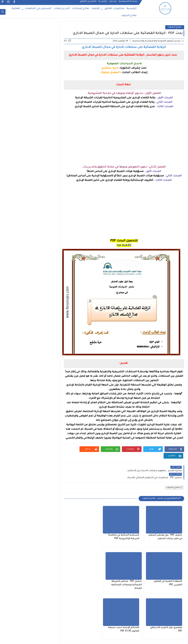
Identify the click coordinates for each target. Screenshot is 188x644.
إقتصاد (95, 9)
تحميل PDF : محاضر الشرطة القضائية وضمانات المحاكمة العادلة (167, 570)
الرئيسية (131, 9)
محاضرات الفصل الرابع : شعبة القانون (31, 272)
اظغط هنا (125, 245)
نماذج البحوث (129, 16)
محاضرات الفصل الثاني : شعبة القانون (31, 253)
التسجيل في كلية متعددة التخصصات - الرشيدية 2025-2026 (22, 57)
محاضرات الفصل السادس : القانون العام (30, 284)
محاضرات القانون (114, 9)
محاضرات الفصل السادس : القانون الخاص (29, 278)
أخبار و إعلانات (62, 9)
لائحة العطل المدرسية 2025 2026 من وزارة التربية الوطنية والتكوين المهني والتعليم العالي (20, 39)
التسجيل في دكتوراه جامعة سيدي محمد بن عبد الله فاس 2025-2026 (22, 132)
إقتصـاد (47, 234)
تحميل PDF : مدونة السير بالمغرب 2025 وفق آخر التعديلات (24, 150)
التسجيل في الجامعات (38, 9)
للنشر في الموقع (88, 3)
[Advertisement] (125, 139)
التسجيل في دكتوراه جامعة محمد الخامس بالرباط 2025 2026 (22, 113)
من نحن (113, 3)
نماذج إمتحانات (80, 9)
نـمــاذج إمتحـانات (43, 291)
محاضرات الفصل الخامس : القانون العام (30, 266)
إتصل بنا (103, 3)
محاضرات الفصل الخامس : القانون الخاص (29, 259)
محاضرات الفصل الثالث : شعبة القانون (31, 247)
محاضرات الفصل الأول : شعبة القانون (31, 241)
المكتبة (16, 9)
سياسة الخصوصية (128, 3)
